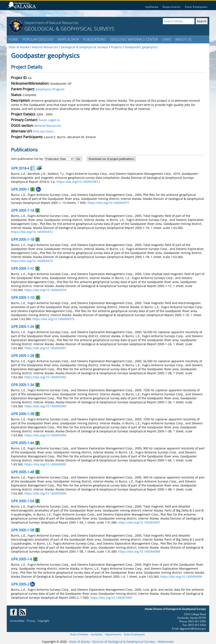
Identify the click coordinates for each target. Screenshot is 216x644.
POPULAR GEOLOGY (38, 39)
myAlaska (152, 7)
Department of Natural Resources (51, 23)
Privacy (31, 621)
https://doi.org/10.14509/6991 (45, 348)
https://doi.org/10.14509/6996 (45, 493)
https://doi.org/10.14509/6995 (45, 464)
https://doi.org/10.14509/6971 (108, 203)
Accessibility (17, 621)
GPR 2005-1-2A (23, 327)
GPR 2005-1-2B (23, 356)
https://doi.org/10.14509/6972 (32, 232)
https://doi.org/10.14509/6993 (45, 406)
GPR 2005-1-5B (23, 530)
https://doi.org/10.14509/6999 (181, 577)
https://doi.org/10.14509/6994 (45, 435)
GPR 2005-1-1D (23, 298)
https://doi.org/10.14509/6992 (45, 377)
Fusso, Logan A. (49, 120)
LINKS (167, 39)
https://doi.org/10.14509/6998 (139, 551)
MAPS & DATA (68, 39)
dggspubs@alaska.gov (193, 629)
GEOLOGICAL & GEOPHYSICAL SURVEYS (69, 29)
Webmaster (166, 642)
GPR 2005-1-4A (23, 443)
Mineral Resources (48, 126)
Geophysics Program (50, 89)
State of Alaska (79, 634)
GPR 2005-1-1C (23, 269)
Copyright (43, 621)
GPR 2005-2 (20, 584)
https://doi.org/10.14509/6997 (139, 522)
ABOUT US (183, 39)
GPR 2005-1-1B (23, 239)
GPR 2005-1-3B (23, 414)
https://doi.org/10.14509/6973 (32, 261)
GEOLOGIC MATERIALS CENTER (134, 39)
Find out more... (44, 131)
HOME (13, 39)
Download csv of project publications (111, 159)
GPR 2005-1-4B (23, 472)
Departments (172, 7)
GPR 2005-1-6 (22, 559)
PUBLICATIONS (94, 39)
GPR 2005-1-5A (23, 501)
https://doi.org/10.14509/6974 (45, 290)
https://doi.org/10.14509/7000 (111, 598)
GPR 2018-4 (20, 168)
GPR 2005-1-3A (23, 385)
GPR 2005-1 (20, 189)
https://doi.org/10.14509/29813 (78, 182)
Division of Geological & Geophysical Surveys (124, 642)
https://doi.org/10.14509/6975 (53, 319)
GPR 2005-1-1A (23, 210)
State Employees (196, 7)
